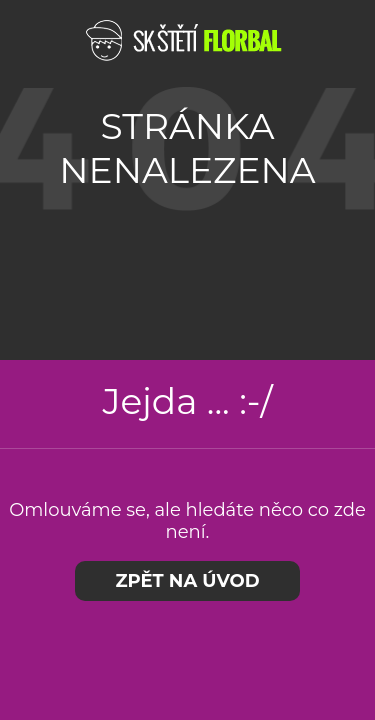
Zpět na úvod (187, 581)
